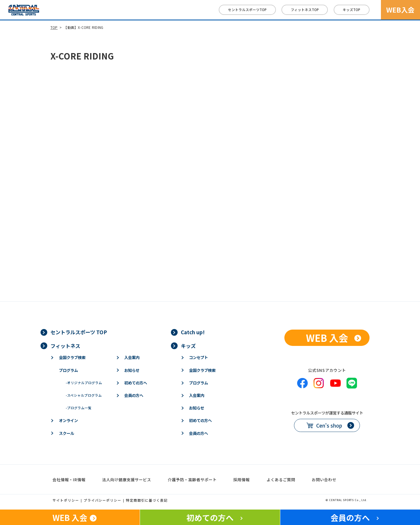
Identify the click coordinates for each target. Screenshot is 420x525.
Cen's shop (329, 425)
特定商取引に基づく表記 (147, 500)
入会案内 (132, 357)
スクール (66, 433)
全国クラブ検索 (72, 357)
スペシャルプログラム (84, 395)
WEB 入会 (327, 338)
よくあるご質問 (281, 480)
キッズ (351, 10)
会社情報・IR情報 (69, 480)
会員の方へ (134, 395)
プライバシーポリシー (103, 500)
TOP (54, 27)
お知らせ (132, 370)
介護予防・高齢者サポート (192, 480)
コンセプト (198, 357)
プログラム (68, 370)
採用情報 (242, 480)
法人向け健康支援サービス (127, 480)
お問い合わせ (324, 480)
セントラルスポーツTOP (247, 10)
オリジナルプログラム (84, 383)
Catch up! (193, 332)
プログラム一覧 (79, 408)
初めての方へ (136, 383)
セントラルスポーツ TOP (79, 332)
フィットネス (305, 10)
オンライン (68, 420)
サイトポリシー (66, 500)
